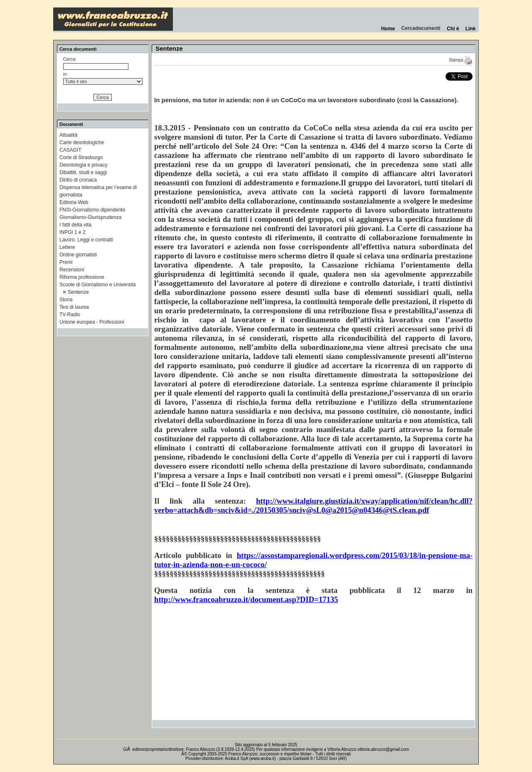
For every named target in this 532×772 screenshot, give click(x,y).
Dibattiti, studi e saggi (83, 172)
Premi (66, 262)
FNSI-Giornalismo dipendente (92, 210)
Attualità (68, 135)
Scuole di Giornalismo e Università (97, 285)
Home (388, 29)
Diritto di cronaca (78, 180)
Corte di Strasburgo (81, 157)
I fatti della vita (75, 225)
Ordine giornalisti (78, 255)
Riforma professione (82, 277)
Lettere (67, 247)
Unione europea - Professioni (92, 322)
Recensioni (72, 270)
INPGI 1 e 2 (73, 232)
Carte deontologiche (82, 143)
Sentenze (78, 292)
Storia (66, 300)
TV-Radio (70, 315)
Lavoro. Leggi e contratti (86, 240)
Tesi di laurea (74, 307)
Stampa (461, 60)
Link (470, 29)
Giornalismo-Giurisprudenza (90, 217)
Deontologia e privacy (83, 165)
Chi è (453, 29)
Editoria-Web (74, 202)
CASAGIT (70, 150)
